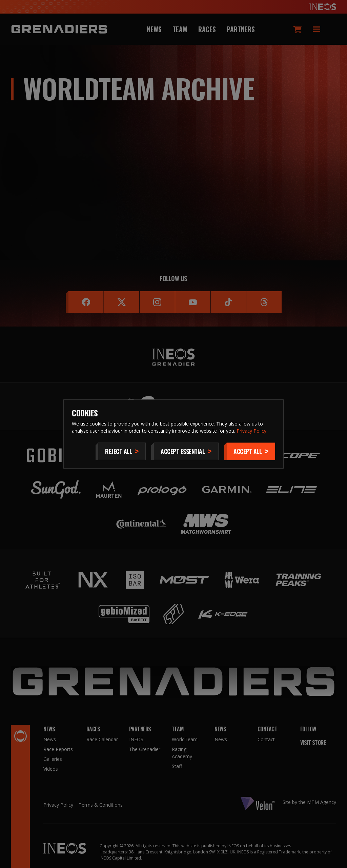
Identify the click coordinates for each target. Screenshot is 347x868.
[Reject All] (121, 451)
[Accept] (250, 451)
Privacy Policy (251, 431)
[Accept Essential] (185, 451)
